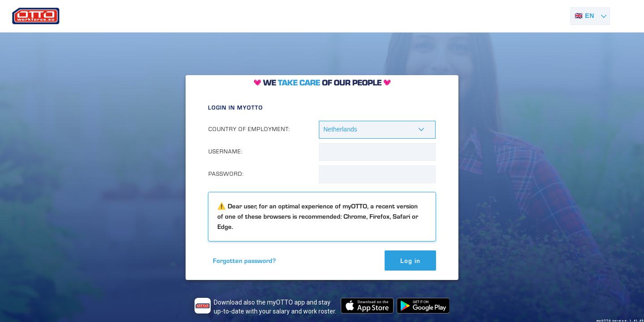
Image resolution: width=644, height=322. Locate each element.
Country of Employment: (249, 129)
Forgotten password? (244, 261)
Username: (226, 151)
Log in (410, 261)
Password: (226, 174)
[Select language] (590, 16)
